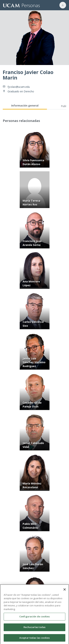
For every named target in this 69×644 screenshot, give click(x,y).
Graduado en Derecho (21, 91)
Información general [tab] (25, 105)
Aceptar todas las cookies (34, 639)
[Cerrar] (65, 591)
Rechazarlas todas (34, 628)
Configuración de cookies (34, 618)
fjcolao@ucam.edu (19, 87)
